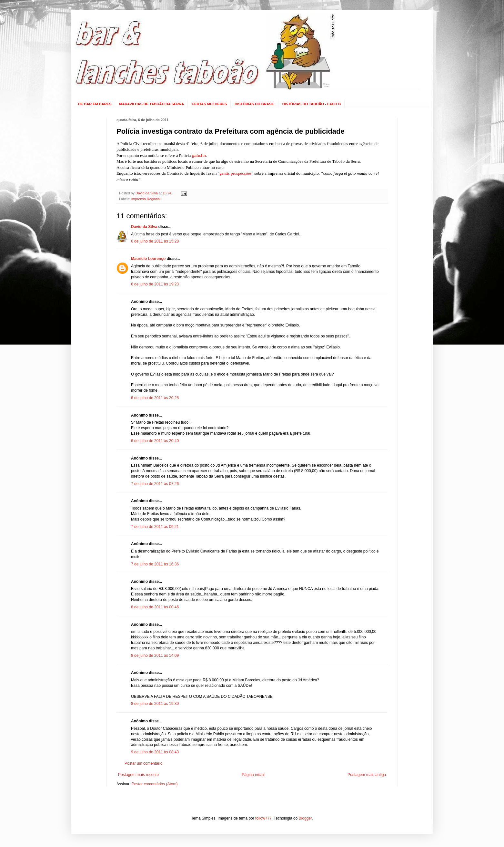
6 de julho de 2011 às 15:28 (155, 241)
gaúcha (199, 155)
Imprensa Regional (146, 199)
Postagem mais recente (138, 775)
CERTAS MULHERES (209, 104)
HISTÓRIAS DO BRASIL (254, 104)
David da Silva (144, 227)
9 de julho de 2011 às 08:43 (155, 752)
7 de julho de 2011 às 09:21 (155, 527)
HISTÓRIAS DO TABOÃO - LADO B (312, 104)
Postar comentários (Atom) (155, 784)
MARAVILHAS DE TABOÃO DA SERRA (151, 104)
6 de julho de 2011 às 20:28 (155, 398)
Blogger (305, 818)
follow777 (263, 818)
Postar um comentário (143, 763)
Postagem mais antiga (367, 775)
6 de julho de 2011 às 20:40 (155, 441)
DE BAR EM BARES (95, 104)
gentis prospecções (235, 173)
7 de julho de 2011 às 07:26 (155, 484)
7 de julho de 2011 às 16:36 (155, 564)
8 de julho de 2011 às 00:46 (155, 607)
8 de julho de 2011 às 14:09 (155, 656)
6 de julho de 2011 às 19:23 (155, 284)
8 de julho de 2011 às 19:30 (155, 704)
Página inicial (253, 775)
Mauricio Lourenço (148, 259)
